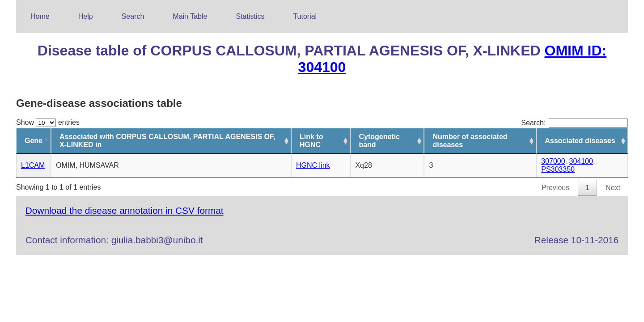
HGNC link (313, 165)
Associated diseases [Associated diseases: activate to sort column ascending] (580, 141)
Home (40, 16)
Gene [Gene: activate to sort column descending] (34, 141)
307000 (553, 161)
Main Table (190, 16)
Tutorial (305, 16)
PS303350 (558, 169)
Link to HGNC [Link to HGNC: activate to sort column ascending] (311, 141)
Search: (574, 123)
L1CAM (33, 165)
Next (613, 188)
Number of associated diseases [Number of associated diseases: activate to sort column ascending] (470, 141)
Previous (555, 188)
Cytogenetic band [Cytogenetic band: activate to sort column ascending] (379, 141)
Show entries (48, 122)
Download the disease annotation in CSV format (125, 210)
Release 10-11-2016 (576, 240)
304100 (581, 161)
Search (133, 16)
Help (86, 16)
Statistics (250, 16)
